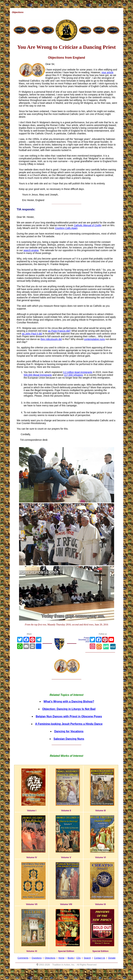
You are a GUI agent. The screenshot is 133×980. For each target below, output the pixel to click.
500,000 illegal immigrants (38, 375)
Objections (50, 958)
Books (71, 958)
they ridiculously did (51, 339)
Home (62, 958)
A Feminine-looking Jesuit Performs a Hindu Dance (69, 724)
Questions (37, 958)
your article (107, 72)
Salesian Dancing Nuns (69, 739)
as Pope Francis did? (59, 331)
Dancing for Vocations (69, 731)
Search (87, 958)
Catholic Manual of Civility (88, 225)
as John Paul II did (32, 334)
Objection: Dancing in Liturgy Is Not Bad (69, 709)
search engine (31, 250)
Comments (23, 958)
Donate (112, 958)
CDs (78, 958)
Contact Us (100, 958)
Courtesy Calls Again (66, 228)
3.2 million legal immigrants (78, 372)
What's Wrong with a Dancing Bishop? (69, 702)
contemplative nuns (94, 339)
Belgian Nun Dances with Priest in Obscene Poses (69, 716)
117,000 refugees (73, 375)
